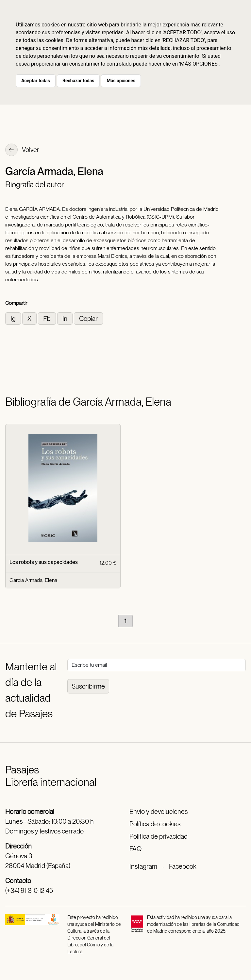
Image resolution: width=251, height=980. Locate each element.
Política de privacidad (159, 836)
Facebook (183, 866)
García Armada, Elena (33, 580)
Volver (22, 150)
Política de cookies (155, 824)
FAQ (135, 849)
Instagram (143, 866)
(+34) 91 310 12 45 (29, 891)
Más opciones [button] (121, 81)
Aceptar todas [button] (36, 81)
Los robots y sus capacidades (44, 562)
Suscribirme (88, 686)
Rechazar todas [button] (78, 81)
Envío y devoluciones (159, 812)
